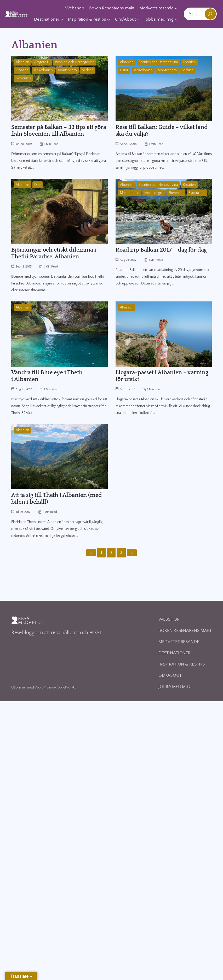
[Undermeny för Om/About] (138, 20)
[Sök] (210, 14)
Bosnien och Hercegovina (75, 62)
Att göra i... (42, 62)
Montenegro (67, 70)
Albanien (22, 62)
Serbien (88, 70)
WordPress (43, 687)
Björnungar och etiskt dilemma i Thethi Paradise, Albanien (54, 253)
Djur (38, 185)
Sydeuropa (197, 193)
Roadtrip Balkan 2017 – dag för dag (161, 250)
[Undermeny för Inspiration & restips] (108, 20)
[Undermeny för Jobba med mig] (176, 20)
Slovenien (23, 78)
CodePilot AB (67, 687)
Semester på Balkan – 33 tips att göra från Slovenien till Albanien (59, 131)
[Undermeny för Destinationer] (62, 20)
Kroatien (22, 70)
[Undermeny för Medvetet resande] (176, 8)
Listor (124, 70)
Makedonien (43, 70)
